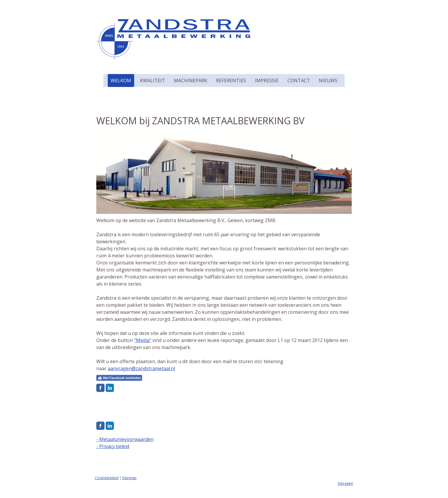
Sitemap (129, 478)
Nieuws (328, 81)
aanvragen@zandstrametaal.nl (141, 368)
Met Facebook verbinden (119, 378)
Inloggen (346, 483)
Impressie (267, 81)
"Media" (143, 340)
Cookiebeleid (107, 478)
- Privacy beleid (113, 446)
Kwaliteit (153, 81)
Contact (299, 81)
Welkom (121, 81)
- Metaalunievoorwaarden (125, 439)
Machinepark (191, 81)
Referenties (231, 81)
